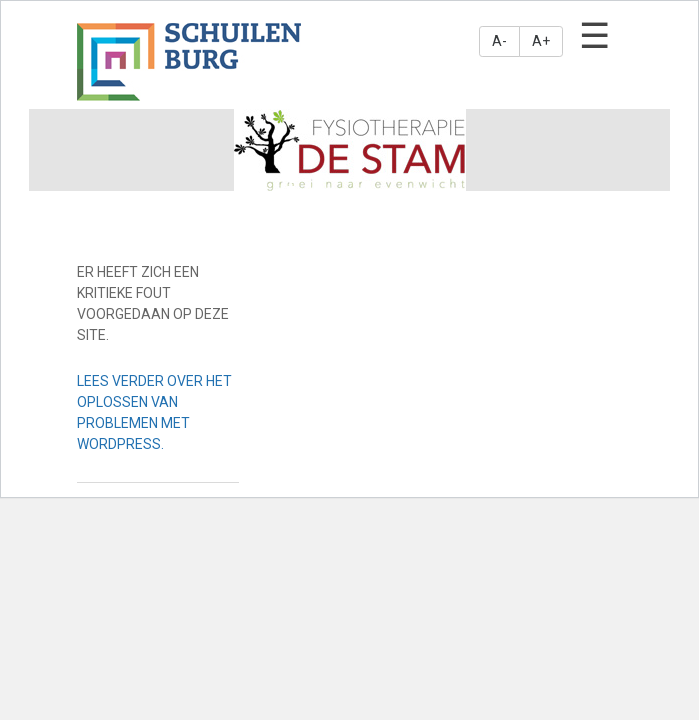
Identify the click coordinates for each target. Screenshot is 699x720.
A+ (541, 41)
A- (499, 41)
